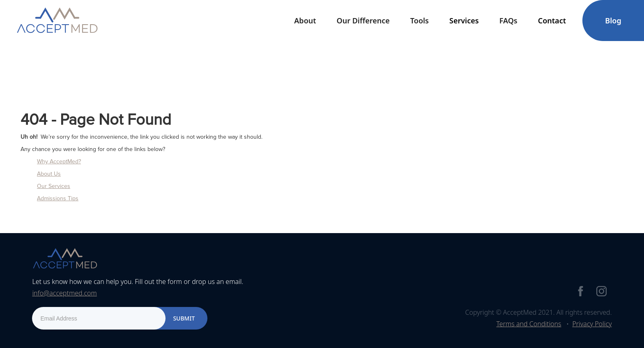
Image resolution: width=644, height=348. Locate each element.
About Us (49, 174)
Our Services (54, 186)
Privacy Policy (592, 324)
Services (464, 21)
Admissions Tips (58, 198)
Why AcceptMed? (59, 161)
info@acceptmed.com (64, 293)
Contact (552, 21)
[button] (305, 21)
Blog (613, 21)
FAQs (508, 21)
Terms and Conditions (529, 324)
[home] (57, 21)
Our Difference (363, 21)
